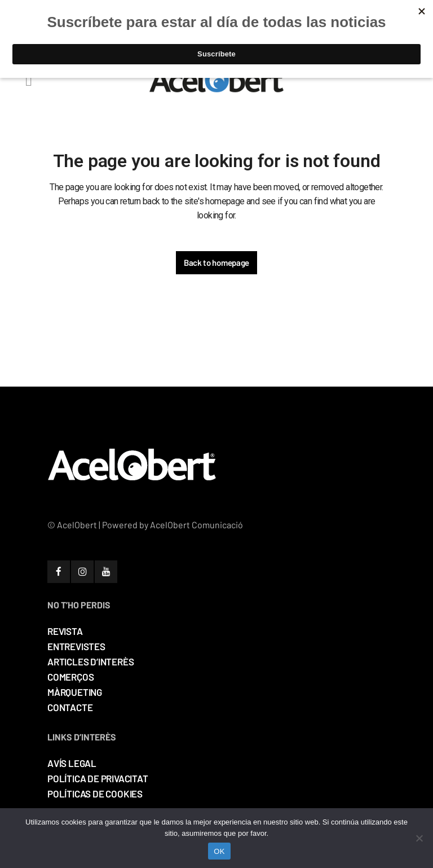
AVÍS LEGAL (72, 763)
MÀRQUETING (75, 692)
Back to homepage (216, 262)
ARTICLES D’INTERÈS (90, 661)
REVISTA (65, 631)
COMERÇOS (70, 677)
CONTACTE (70, 707)
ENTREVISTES (76, 646)
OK (219, 851)
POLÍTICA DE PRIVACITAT (98, 778)
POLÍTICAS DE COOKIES (95, 794)
